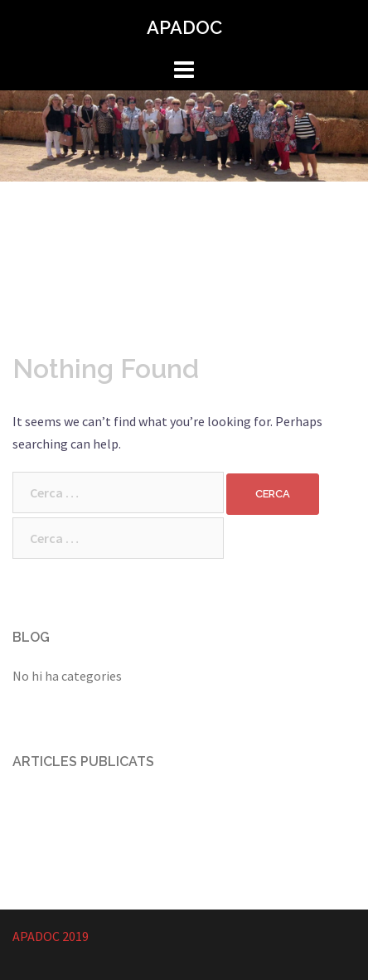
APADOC (184, 27)
